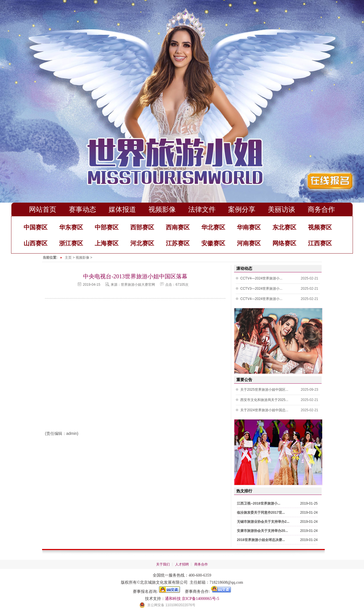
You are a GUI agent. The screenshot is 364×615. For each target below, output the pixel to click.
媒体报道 (122, 209)
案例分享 (242, 209)
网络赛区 (284, 243)
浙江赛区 (71, 243)
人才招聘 (182, 564)
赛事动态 (82, 209)
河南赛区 (249, 243)
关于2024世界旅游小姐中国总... (264, 410)
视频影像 (162, 209)
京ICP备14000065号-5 (200, 599)
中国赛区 (36, 227)
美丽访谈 (282, 209)
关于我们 (163, 564)
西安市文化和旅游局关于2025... (264, 400)
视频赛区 (320, 227)
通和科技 (173, 599)
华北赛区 (213, 227)
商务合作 (321, 209)
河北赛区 (142, 243)
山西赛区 (36, 243)
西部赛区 (142, 227)
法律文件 (202, 209)
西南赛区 (178, 227)
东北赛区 (284, 227)
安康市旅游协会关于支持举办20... (262, 531)
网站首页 (43, 209)
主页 (68, 258)
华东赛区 (71, 227)
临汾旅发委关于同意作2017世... (261, 513)
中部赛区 (107, 227)
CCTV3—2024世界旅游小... (261, 289)
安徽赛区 (213, 243)
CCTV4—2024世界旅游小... (261, 278)
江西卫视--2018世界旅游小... (259, 503)
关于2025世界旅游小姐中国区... (264, 390)
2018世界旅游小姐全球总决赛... (261, 540)
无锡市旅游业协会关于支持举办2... (263, 522)
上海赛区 (107, 243)
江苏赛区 (178, 243)
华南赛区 (249, 227)
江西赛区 (320, 243)
